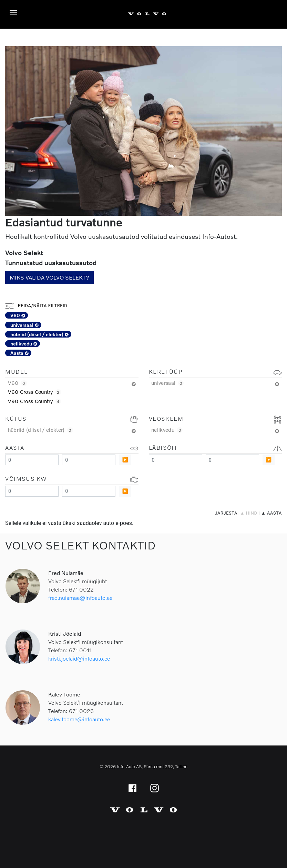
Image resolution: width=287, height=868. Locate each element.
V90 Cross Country (34, 401)
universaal (24, 325)
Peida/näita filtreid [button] (36, 306)
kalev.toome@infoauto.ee (79, 719)
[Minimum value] (32, 460)
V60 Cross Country (34, 392)
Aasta (19, 353)
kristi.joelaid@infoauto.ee (79, 658)
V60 (18, 315)
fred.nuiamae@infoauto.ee (80, 598)
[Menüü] (15, 13)
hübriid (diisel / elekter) (39, 334)
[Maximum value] (89, 460)
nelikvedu (24, 344)
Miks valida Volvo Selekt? (49, 277)
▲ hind (249, 513)
